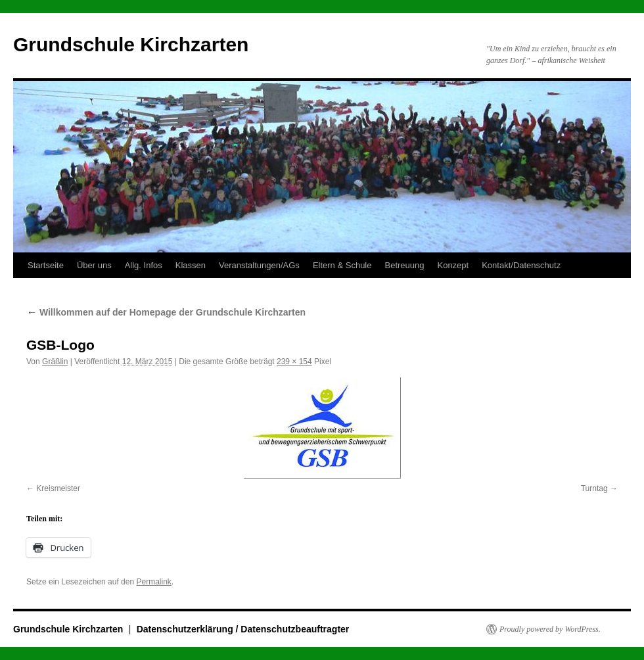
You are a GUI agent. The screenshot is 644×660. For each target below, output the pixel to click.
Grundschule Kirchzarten (131, 44)
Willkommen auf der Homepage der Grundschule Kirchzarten (166, 312)
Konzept (453, 265)
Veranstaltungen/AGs (259, 265)
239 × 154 (294, 362)
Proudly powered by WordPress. (550, 629)
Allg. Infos (144, 265)
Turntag (594, 488)
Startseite (46, 265)
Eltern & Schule (342, 265)
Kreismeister (58, 488)
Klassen (191, 265)
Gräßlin (55, 362)
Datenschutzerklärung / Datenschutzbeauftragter (243, 629)
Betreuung (404, 265)
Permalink (153, 582)
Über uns (94, 265)
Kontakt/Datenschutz (521, 265)
